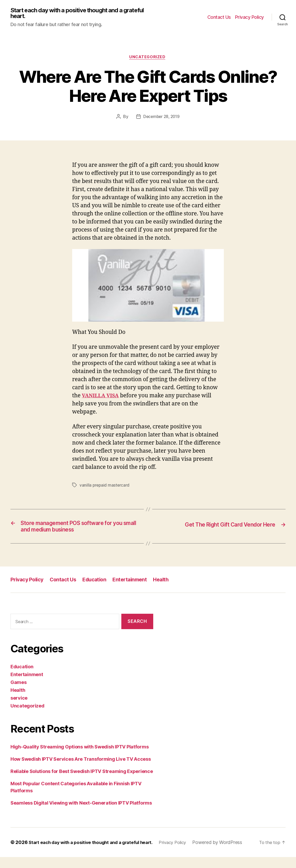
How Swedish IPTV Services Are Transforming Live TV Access (81, 763)
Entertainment (136, 583)
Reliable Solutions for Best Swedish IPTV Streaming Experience (82, 775)
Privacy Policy (249, 18)
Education (99, 583)
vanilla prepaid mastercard (105, 487)
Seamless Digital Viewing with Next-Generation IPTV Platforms (81, 807)
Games (19, 686)
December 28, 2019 (161, 118)
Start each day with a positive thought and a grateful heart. (72, 14)
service (19, 702)
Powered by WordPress (42, 853)
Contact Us (219, 18)
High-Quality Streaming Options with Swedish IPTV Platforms (79, 751)
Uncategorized (148, 58)
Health (169, 583)
